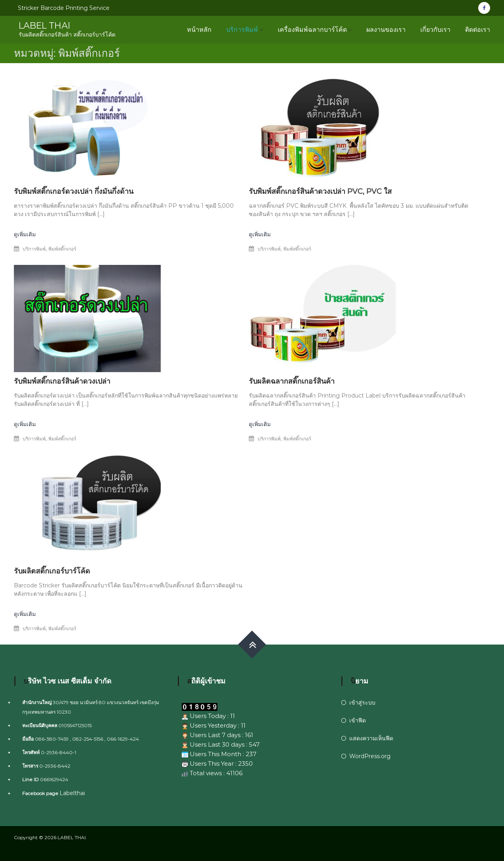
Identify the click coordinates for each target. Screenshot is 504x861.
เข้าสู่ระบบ (362, 703)
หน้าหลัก (199, 30)
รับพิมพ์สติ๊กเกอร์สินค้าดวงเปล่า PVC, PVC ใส (320, 191)
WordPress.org (370, 756)
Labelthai (72, 793)
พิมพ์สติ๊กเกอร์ (62, 249)
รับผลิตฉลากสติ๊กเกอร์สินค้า (292, 381)
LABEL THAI (46, 26)
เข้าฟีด (358, 720)
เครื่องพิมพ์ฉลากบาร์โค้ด (312, 30)
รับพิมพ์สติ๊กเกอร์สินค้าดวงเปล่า (62, 381)
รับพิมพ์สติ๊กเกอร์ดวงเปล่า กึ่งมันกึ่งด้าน (74, 191)
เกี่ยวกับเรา (435, 30)
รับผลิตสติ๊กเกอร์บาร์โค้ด (52, 571)
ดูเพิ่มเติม (25, 234)
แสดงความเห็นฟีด (371, 738)
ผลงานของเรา (386, 30)
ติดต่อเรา (478, 30)
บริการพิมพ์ (242, 30)
